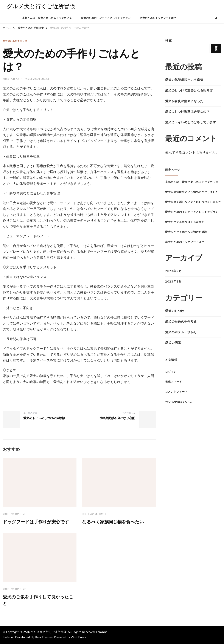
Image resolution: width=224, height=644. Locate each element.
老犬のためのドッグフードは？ (158, 18)
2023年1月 (174, 282)
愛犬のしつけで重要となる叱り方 (189, 91)
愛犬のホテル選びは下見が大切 (185, 222)
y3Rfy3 (15, 79)
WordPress (78, 638)
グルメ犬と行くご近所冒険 (41, 7)
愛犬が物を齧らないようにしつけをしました (193, 202)
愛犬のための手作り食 (15, 41)
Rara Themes (44, 638)
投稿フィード (174, 382)
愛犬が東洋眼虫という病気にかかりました (192, 192)
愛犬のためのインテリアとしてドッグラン (106, 18)
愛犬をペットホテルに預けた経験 (186, 232)
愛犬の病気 (173, 343)
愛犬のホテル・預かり (181, 332)
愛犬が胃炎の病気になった (184, 101)
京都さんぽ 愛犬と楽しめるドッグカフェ (47, 18)
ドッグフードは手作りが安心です (37, 522)
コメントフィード (176, 392)
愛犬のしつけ (175, 311)
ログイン (171, 372)
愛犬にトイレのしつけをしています (191, 122)
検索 (169, 41)
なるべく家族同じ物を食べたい (114, 522)
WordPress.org (179, 402)
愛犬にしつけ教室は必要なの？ (187, 112)
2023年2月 (174, 271)
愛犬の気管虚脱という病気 (184, 80)
